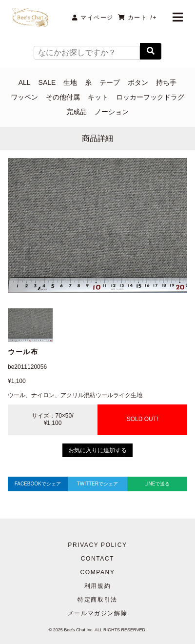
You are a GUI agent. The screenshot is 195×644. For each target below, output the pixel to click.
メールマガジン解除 (97, 613)
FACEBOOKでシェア (38, 484)
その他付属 (63, 97)
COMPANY (98, 572)
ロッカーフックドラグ (150, 97)
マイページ (93, 18)
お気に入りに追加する (97, 450)
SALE (47, 82)
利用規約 (97, 586)
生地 (70, 82)
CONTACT (97, 559)
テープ (110, 82)
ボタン (138, 82)
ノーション (112, 112)
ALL (25, 82)
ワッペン (24, 97)
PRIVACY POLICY (97, 545)
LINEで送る (157, 484)
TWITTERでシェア (97, 484)
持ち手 (166, 82)
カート (137, 18)
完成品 (77, 112)
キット (98, 97)
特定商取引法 (97, 600)
